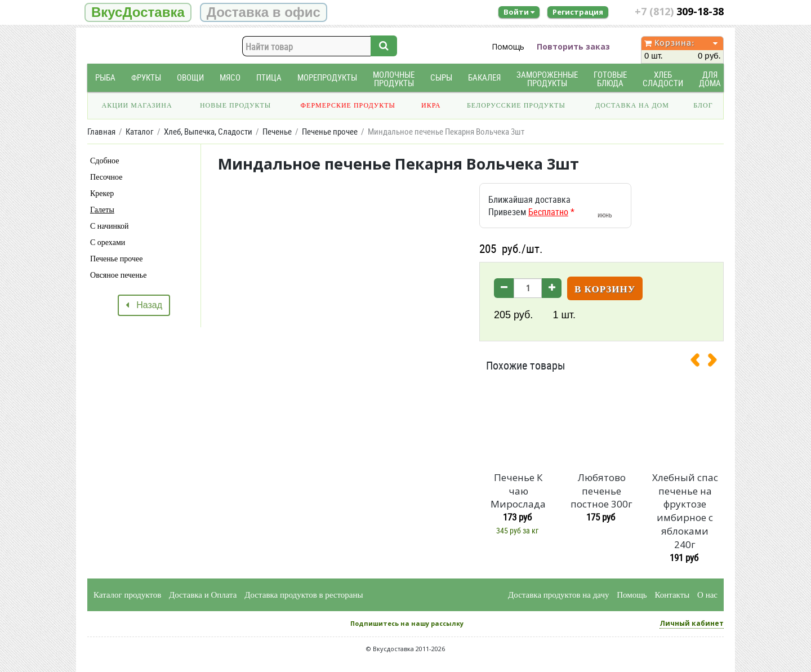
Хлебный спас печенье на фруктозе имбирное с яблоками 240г (685, 511)
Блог (703, 105)
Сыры (441, 77)
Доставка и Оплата (203, 595)
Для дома (710, 79)
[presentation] (699, 362)
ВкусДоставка (138, 12)
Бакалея (484, 77)
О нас (707, 595)
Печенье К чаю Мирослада (518, 491)
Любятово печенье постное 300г (601, 491)
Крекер (102, 193)
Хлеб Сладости (663, 79)
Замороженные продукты (547, 79)
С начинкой (110, 226)
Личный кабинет (692, 623)
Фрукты (146, 77)
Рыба (105, 77)
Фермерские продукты (348, 105)
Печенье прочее (116, 259)
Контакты (672, 595)
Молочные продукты (394, 79)
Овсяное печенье (118, 275)
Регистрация (578, 12)
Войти (519, 12)
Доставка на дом (632, 105)
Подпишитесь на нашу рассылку (407, 623)
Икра (431, 105)
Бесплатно (548, 212)
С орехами (108, 242)
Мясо (230, 77)
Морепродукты (327, 77)
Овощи (190, 77)
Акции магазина (137, 105)
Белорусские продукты (516, 105)
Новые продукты (235, 105)
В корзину (605, 289)
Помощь (508, 46)
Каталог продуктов (127, 595)
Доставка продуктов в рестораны (304, 595)
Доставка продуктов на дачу (558, 595)
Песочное (106, 177)
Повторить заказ (573, 46)
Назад (144, 305)
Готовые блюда (610, 79)
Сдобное (104, 161)
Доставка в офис (264, 12)
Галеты (102, 210)
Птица (269, 77)
